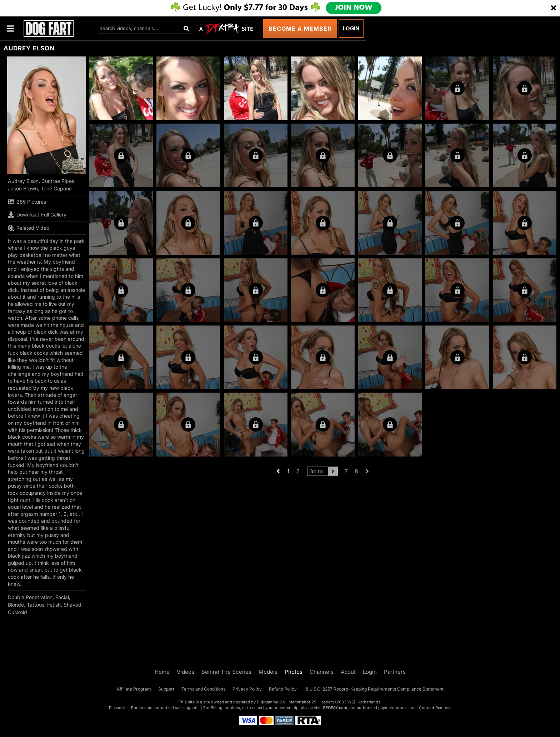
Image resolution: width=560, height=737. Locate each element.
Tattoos (36, 605)
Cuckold (17, 612)
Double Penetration (30, 597)
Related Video (29, 228)
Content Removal (435, 708)
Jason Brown (23, 188)
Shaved (72, 605)
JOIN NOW (354, 8)
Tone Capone (56, 188)
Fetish (54, 605)
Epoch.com (142, 708)
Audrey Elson (23, 181)
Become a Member (300, 29)
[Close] (554, 8)
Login (351, 28)
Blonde (16, 605)
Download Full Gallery (37, 215)
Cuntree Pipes (58, 181)
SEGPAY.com (335, 708)
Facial (62, 597)
